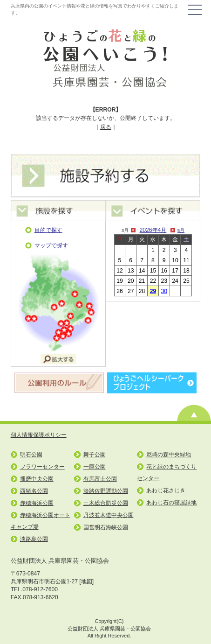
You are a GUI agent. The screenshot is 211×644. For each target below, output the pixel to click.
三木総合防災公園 (106, 503)
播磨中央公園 (37, 479)
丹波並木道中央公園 (109, 515)
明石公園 (31, 455)
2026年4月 (153, 230)
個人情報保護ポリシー (39, 435)
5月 (181, 230)
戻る (106, 127)
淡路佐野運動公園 (106, 491)
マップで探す (51, 245)
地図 (87, 581)
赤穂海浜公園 (37, 503)
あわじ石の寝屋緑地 (171, 503)
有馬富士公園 (100, 479)
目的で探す (48, 230)
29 (153, 291)
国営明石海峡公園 (106, 527)
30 (164, 291)
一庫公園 (95, 467)
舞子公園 (95, 455)
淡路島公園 (34, 539)
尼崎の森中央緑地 (169, 455)
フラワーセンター (42, 467)
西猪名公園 (34, 491)
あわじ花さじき (166, 490)
